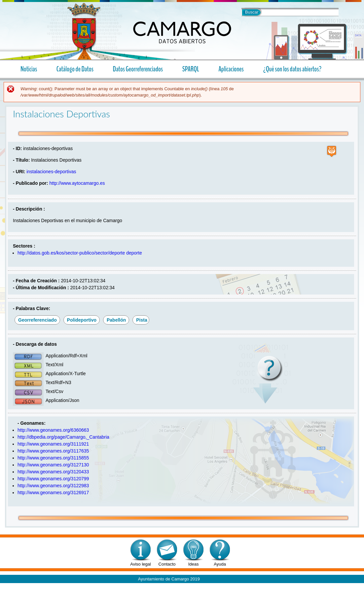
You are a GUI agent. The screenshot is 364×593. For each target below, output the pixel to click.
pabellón (116, 320)
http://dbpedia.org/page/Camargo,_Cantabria (63, 437)
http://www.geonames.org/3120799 (53, 479)
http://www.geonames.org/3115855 (53, 458)
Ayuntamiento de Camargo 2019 (169, 579)
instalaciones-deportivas (51, 172)
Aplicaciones (228, 69)
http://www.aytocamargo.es (77, 183)
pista (142, 320)
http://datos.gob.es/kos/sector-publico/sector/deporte (71, 253)
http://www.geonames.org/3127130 (53, 465)
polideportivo (82, 320)
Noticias (29, 69)
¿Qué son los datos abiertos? (290, 69)
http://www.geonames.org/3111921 (53, 444)
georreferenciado (37, 320)
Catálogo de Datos (75, 69)
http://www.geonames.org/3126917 (53, 493)
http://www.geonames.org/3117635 (53, 451)
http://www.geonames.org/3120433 (53, 472)
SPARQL (191, 69)
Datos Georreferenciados (138, 69)
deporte (134, 253)
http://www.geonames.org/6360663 (53, 430)
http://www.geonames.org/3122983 (53, 486)
